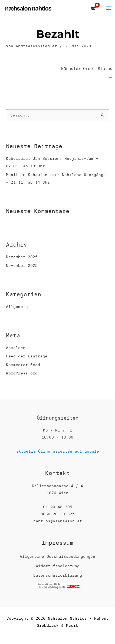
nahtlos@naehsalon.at (58, 521)
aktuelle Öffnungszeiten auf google (58, 451)
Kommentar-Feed (23, 365)
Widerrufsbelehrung (58, 566)
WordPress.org (22, 373)
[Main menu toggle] (109, 8)
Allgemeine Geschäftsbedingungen (57, 556)
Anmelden (16, 348)
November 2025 (22, 265)
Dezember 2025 (22, 257)
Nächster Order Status (87, 70)
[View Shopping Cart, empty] (93, 8)
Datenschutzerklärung (58, 575)
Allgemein (17, 307)
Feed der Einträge (27, 356)
